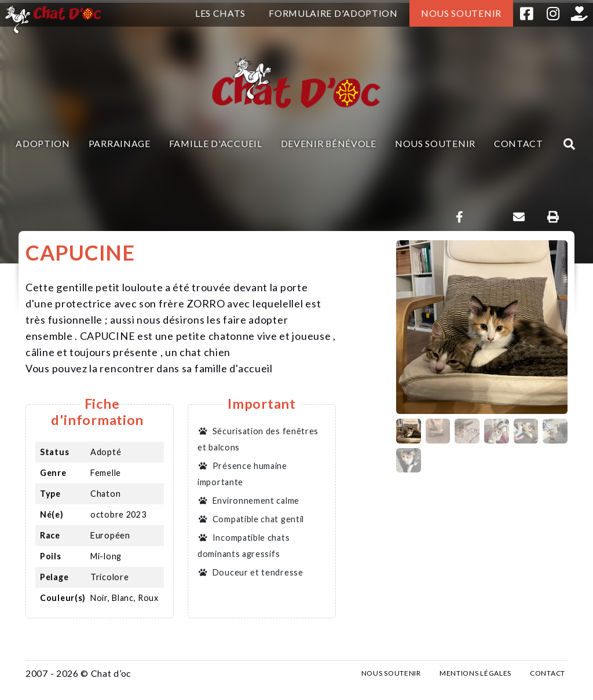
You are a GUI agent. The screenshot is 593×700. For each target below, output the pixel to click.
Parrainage (120, 143)
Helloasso (580, 13)
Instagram (553, 13)
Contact (519, 143)
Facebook (526, 13)
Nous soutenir (461, 13)
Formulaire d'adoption (333, 13)
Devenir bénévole (329, 143)
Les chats (220, 13)
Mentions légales (475, 673)
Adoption (43, 143)
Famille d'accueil (216, 143)
